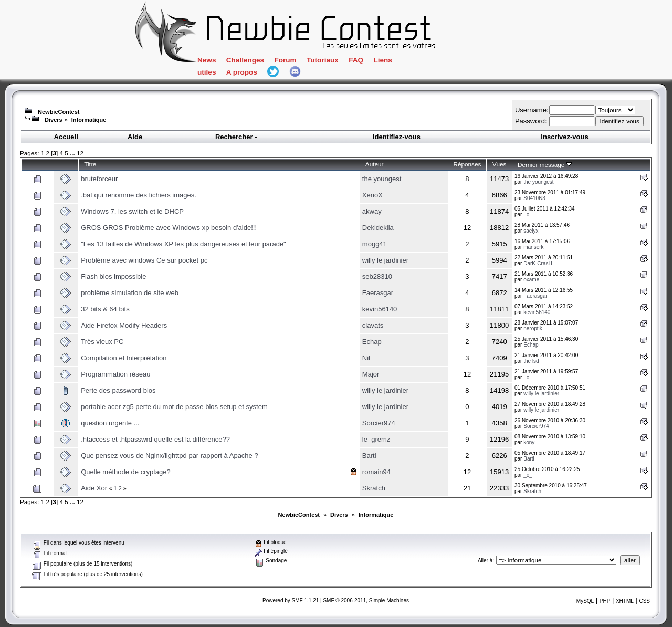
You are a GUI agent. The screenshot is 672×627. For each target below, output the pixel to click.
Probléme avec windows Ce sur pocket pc (144, 260)
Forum (285, 60)
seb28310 (377, 276)
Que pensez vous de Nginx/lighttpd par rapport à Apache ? (170, 456)
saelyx (531, 231)
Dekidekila (378, 228)
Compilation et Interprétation (124, 358)
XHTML (625, 601)
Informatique (89, 120)
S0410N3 (534, 198)
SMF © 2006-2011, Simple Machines (366, 600)
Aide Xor (94, 488)
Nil (366, 358)
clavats (373, 325)
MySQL (585, 601)
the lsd (531, 361)
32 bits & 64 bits (105, 309)
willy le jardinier (385, 260)
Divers (54, 120)
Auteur (375, 164)
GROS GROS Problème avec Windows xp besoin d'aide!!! (169, 228)
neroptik (533, 328)
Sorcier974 (379, 423)
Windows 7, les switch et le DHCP (132, 211)
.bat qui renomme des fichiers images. (139, 195)
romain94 (376, 472)
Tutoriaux (323, 60)
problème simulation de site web (130, 293)
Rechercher (237, 137)
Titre (90, 164)
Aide (135, 137)
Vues (499, 164)
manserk (533, 247)
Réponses (468, 164)
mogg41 (375, 244)
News (207, 60)
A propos (242, 72)
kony (529, 442)
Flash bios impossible (113, 276)
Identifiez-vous (397, 137)
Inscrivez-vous (564, 137)
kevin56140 (380, 309)
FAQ (356, 60)
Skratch (374, 488)
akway (372, 211)
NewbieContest (59, 112)
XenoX (372, 195)
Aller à (485, 561)
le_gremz (376, 439)
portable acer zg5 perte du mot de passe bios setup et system (174, 407)
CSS (644, 601)
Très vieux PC (102, 342)
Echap (372, 342)
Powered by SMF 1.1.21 (291, 600)
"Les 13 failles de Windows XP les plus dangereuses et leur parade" (183, 244)
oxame (531, 280)
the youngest (382, 179)
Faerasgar (378, 293)
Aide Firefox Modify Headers (124, 325)
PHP (605, 601)
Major (371, 374)
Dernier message (545, 165)
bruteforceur (99, 179)
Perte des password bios (118, 390)
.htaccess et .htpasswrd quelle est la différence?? (155, 439)
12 (80, 153)
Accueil (66, 137)
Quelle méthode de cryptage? (126, 472)
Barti (369, 456)
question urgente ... (110, 423)
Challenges (245, 60)
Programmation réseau (115, 374)
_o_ (528, 215)
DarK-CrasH (538, 263)
